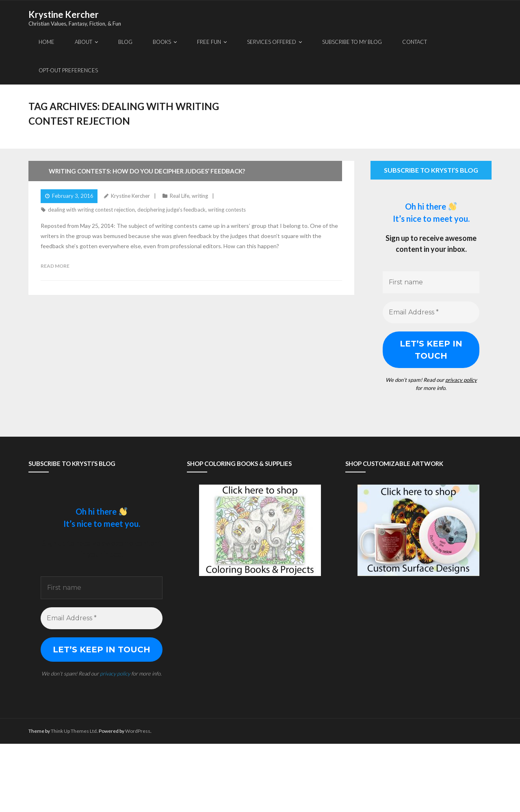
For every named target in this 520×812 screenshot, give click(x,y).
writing (200, 196)
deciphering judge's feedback (171, 210)
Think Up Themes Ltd (74, 731)
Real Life (180, 196)
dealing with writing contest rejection (91, 210)
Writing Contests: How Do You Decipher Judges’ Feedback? (147, 171)
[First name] (431, 282)
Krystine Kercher (130, 196)
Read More (55, 266)
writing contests (227, 210)
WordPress (138, 731)
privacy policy (461, 380)
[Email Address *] (431, 312)
